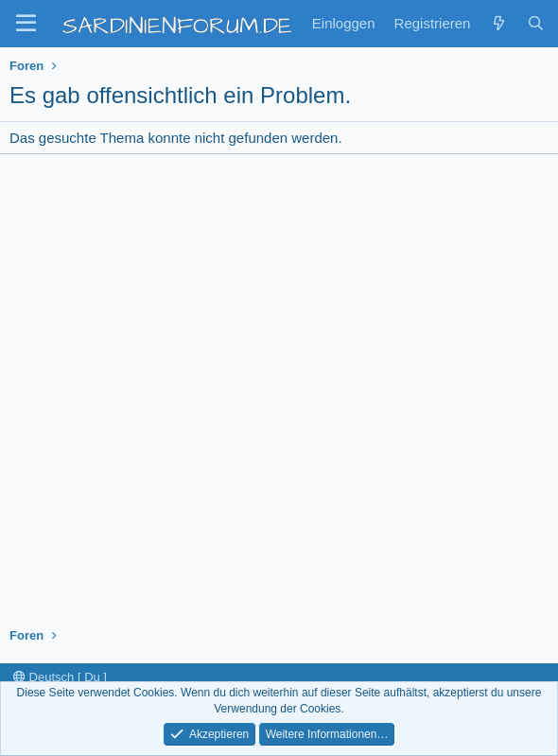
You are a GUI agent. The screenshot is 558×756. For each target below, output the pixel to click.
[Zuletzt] (498, 23)
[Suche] (536, 23)
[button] (26, 24)
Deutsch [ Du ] (60, 677)
